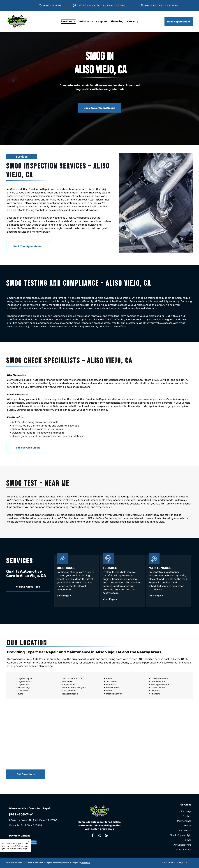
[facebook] (93, 836)
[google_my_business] (106, 836)
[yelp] (99, 836)
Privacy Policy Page (19, 862)
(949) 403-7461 (52, 6)
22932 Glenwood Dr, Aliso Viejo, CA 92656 (101, 6)
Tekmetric (86, 863)
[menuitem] (68, 21)
